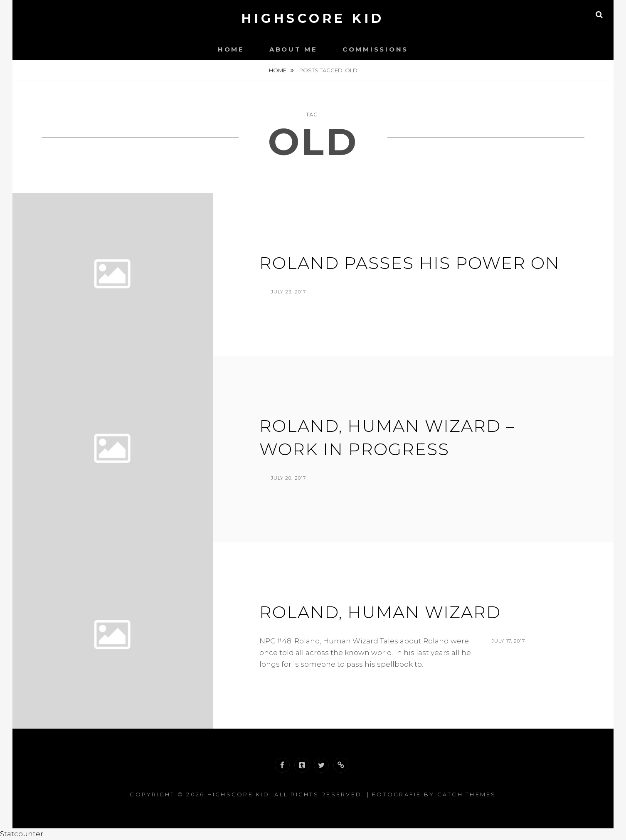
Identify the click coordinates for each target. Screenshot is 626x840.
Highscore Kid (313, 18)
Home (231, 49)
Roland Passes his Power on (410, 263)
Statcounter (22, 834)
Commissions (375, 49)
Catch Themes (467, 794)
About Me (293, 49)
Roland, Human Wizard (380, 612)
